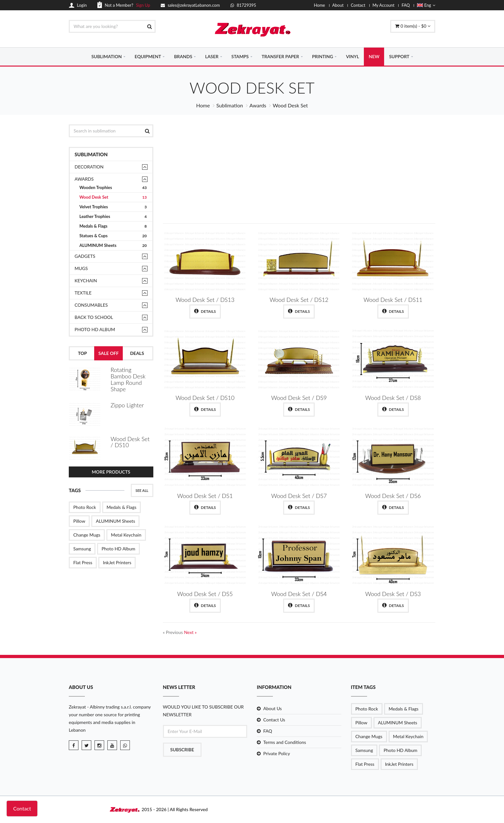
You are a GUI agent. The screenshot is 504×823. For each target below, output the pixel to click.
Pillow (79, 521)
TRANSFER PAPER (280, 56)
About (338, 5)
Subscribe (182, 750)
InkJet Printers (117, 562)
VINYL (352, 56)
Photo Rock (85, 507)
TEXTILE (83, 293)
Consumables (91, 305)
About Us (273, 708)
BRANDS (183, 56)
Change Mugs (87, 535)
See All (142, 490)
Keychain (86, 280)
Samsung (82, 549)
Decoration (89, 167)
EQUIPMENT (148, 56)
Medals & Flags (113, 226)
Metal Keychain (126, 535)
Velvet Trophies (113, 207)
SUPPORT (399, 56)
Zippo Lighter (127, 405)
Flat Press (83, 562)
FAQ (406, 5)
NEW (374, 56)
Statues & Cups (113, 236)
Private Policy (277, 753)
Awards (258, 105)
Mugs (81, 268)
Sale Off (108, 353)
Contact (358, 5)
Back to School (94, 317)
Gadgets (85, 256)
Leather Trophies (113, 217)
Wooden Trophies (113, 188)
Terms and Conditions (285, 742)
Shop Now (388, 191)
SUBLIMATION (107, 56)
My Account (383, 5)
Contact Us (274, 720)
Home (320, 5)
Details (205, 311)
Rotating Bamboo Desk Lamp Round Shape (128, 379)
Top (82, 353)
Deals (137, 353)
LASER (212, 56)
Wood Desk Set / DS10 (130, 442)
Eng (426, 5)
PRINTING (323, 56)
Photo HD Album (95, 329)
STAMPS (240, 56)
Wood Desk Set (113, 197)
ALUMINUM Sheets (113, 245)
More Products (111, 472)
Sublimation (230, 105)
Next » (190, 632)
